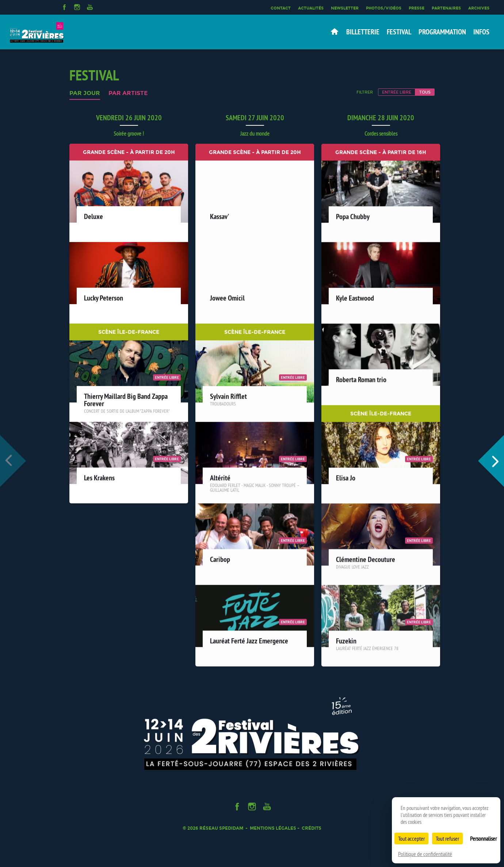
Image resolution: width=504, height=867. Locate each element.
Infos (481, 32)
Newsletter (345, 8)
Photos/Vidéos (384, 8)
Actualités (311, 8)
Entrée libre (397, 92)
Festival (399, 32)
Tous (425, 92)
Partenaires (446, 8)
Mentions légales (273, 828)
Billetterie (363, 32)
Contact (281, 8)
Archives (479, 8)
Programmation (442, 32)
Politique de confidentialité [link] (425, 854)
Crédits (312, 828)
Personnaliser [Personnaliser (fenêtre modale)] (483, 838)
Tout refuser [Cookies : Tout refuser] (447, 838)
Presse (417, 8)
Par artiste (128, 93)
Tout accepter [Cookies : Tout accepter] (411, 838)
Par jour (85, 93)
